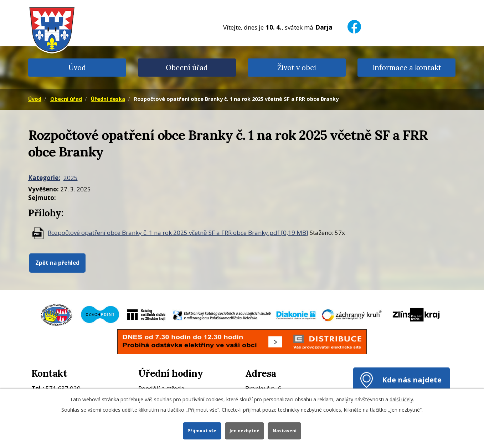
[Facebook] (354, 22)
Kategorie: (44, 178)
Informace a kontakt (406, 68)
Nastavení (285, 430)
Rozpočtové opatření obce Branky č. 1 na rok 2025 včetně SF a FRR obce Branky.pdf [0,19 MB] (178, 233)
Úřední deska (108, 99)
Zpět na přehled (57, 263)
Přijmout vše (202, 430)
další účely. (402, 399)
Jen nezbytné (244, 430)
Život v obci (297, 68)
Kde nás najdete (412, 380)
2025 (71, 178)
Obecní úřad (187, 68)
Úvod (77, 68)
